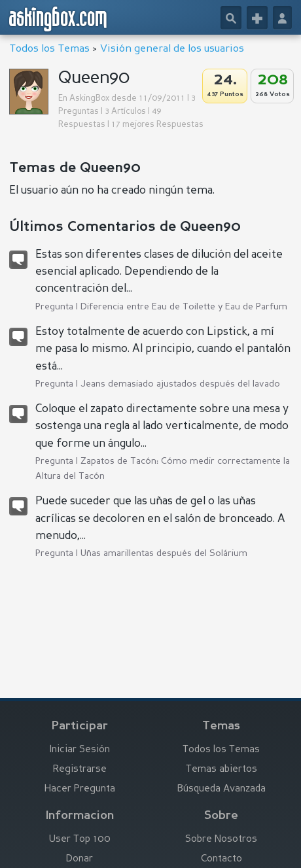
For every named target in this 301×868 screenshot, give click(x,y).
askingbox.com (59, 19)
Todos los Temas (49, 49)
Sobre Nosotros (221, 840)
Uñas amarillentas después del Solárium (164, 553)
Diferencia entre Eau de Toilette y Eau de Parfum (184, 307)
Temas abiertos (221, 770)
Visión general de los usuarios (172, 49)
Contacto (221, 859)
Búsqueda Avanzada (221, 789)
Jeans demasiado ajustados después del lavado (180, 384)
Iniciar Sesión (80, 750)
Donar (80, 859)
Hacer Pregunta (80, 789)
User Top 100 (80, 840)
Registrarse (80, 770)
